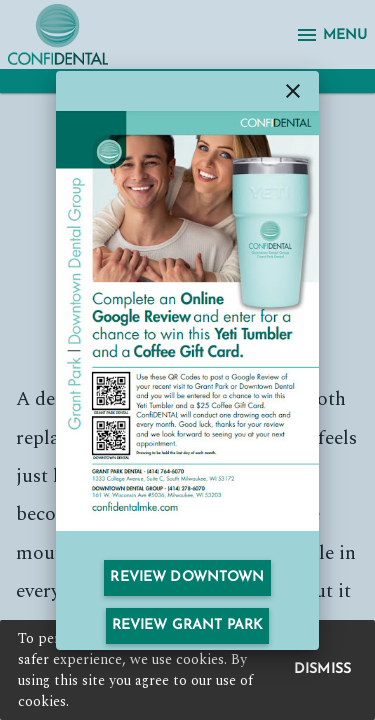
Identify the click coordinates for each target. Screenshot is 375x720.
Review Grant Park (187, 625)
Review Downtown (187, 577)
